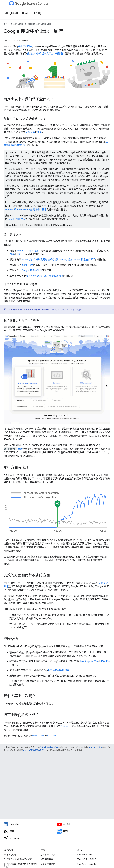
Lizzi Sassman (38, 736)
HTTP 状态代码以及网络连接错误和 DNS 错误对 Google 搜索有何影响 (59, 260)
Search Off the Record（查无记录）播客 (26, 210)
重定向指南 (27, 265)
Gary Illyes (51, 736)
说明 (40, 132)
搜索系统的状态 (48, 864)
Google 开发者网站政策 (33, 750)
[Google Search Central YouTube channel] (84, 824)
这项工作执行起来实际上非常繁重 (45, 54)
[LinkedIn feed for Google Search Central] (30, 824)
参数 (20, 449)
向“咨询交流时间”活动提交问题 (18, 859)
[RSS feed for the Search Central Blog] (30, 831)
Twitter (65, 726)
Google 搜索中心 (16, 219)
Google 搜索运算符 (32, 270)
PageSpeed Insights (87, 864)
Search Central (32, 4)
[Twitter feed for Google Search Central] (30, 839)
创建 (12, 254)
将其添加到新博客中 (58, 670)
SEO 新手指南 (47, 859)
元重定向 (105, 661)
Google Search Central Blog (23, 13)
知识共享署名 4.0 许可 (50, 747)
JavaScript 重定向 (89, 661)
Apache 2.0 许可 (95, 747)
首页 (5, 24)
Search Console (85, 855)
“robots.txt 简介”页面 (27, 251)
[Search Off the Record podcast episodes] (84, 831)
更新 (19, 254)
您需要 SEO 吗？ (48, 855)
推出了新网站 (25, 46)
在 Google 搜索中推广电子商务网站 (45, 276)
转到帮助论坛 (10, 855)
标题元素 (30, 132)
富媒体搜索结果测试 (87, 859)
